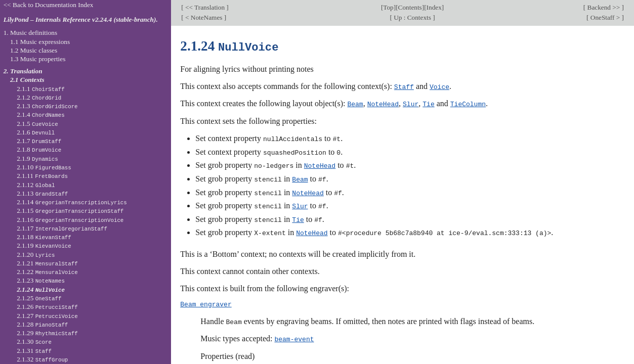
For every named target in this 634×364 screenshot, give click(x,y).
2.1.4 (41, 115)
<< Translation (205, 7)
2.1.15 (70, 211)
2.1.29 (47, 333)
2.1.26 (47, 307)
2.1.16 (70, 220)
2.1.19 (44, 245)
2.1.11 (42, 176)
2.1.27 (47, 316)
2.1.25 (39, 298)
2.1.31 (34, 351)
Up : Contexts (412, 17)
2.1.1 (41, 89)
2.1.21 (47, 263)
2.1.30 (34, 342)
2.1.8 (39, 149)
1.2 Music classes (34, 50)
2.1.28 (42, 324)
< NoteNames (204, 17)
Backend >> (603, 7)
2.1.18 (44, 237)
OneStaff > (605, 17)
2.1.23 (41, 280)
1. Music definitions (31, 33)
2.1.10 (44, 167)
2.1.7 (39, 141)
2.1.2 (39, 97)
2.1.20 (36, 255)
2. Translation (23, 71)
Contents (410, 7)
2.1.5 (37, 124)
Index (434, 7)
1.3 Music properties (38, 59)
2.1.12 (36, 185)
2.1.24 (41, 289)
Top (388, 7)
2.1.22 (47, 272)
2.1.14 (72, 202)
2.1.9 (37, 158)
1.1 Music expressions (40, 42)
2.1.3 (47, 106)
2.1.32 (42, 359)
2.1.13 (42, 193)
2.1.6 (36, 132)
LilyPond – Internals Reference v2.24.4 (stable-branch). (81, 19)
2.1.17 (62, 228)
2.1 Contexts (27, 80)
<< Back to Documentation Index (49, 5)
